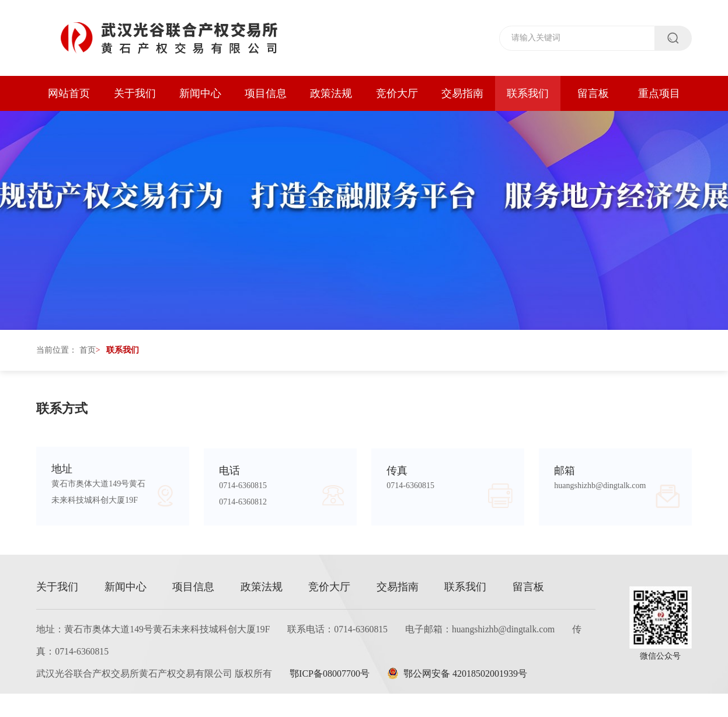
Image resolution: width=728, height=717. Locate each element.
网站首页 (69, 93)
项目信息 (266, 93)
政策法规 (331, 93)
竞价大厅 (397, 93)
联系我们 (528, 93)
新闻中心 (200, 93)
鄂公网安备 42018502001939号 (462, 697)
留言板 (593, 93)
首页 (88, 359)
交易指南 (462, 93)
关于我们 (135, 93)
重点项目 (659, 93)
